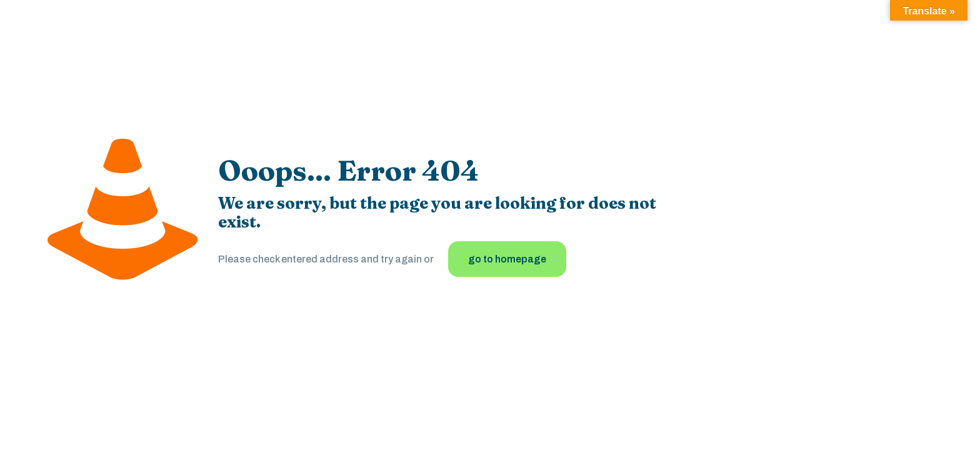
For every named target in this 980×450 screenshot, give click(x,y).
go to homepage (507, 259)
